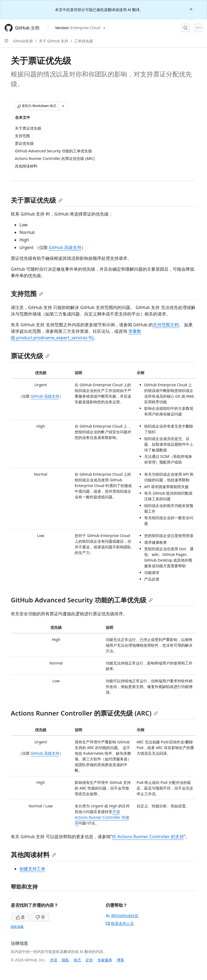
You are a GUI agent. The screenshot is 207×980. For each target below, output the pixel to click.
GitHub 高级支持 (65, 247)
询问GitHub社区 (122, 916)
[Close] (192, 9)
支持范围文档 (166, 325)
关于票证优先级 (37, 200)
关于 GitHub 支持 (54, 41)
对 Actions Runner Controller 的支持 (148, 837)
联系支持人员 (120, 923)
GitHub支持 (23, 41)
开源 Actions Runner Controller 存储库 (102, 817)
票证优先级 (30, 356)
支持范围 (27, 293)
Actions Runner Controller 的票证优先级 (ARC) (84, 713)
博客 (120, 960)
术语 (54, 960)
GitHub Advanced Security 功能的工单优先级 (82, 600)
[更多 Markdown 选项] (63, 106)
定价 (89, 960)
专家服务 (105, 960)
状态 (77, 960)
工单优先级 (84, 41)
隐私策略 (17, 927)
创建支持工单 (32, 869)
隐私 (65, 960)
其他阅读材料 (33, 855)
